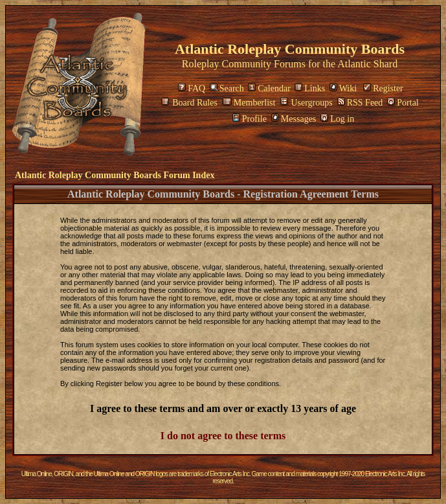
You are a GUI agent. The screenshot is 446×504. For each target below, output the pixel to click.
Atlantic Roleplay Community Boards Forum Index (115, 175)
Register (383, 88)
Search (227, 88)
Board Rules (189, 103)
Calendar (269, 88)
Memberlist (249, 103)
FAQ (192, 88)
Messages (294, 119)
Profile (250, 119)
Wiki (343, 88)
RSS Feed (360, 103)
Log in (337, 119)
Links (310, 88)
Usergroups (306, 103)
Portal (403, 103)
